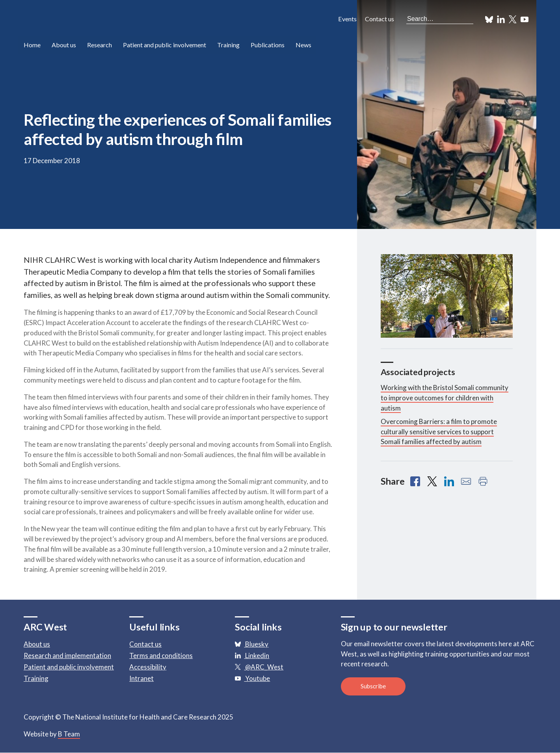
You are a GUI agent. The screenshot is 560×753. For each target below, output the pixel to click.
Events (347, 19)
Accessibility (148, 667)
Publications (272, 45)
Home (32, 45)
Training (232, 45)
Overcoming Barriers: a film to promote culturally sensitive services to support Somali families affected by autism (439, 431)
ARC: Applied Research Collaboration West (95, 20)
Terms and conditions (161, 655)
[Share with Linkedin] (449, 481)
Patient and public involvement (166, 45)
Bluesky (252, 644)
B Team (69, 734)
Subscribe (373, 686)
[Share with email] (466, 481)
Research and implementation (67, 655)
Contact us (380, 19)
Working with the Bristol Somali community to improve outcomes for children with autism (445, 398)
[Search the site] (440, 19)
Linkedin (252, 655)
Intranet (141, 678)
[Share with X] (432, 481)
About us (64, 45)
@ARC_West (259, 667)
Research (100, 45)
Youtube (252, 678)
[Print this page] (483, 481)
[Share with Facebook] (415, 481)
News (309, 45)
